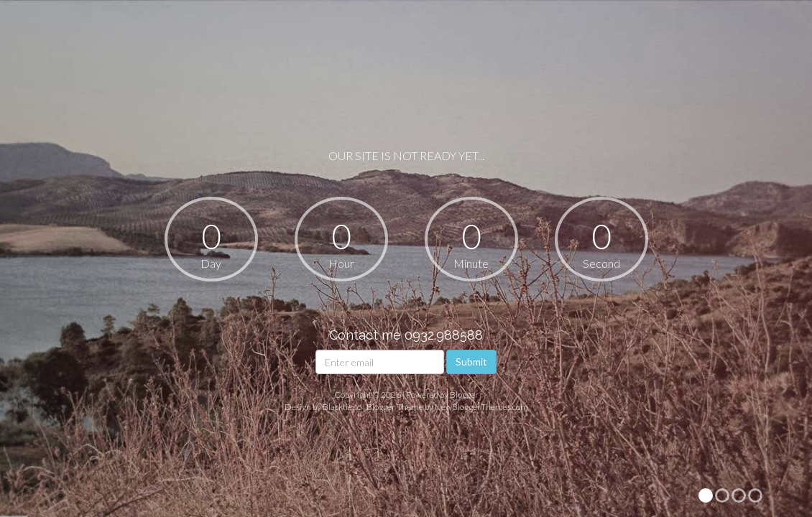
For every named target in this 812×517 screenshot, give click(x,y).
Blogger (464, 395)
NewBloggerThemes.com (481, 407)
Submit (471, 362)
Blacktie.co (342, 407)
